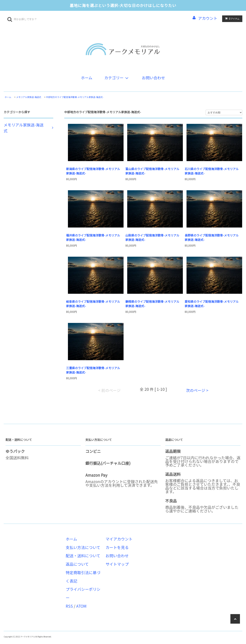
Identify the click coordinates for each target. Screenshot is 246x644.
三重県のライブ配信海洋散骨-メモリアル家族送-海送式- (93, 370)
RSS (69, 606)
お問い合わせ (153, 78)
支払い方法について (83, 547)
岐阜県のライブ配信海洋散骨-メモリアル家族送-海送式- (93, 304)
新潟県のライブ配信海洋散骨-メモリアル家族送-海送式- (93, 171)
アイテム (231, 19)
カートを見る (117, 547)
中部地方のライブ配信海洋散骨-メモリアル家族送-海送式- (75, 97)
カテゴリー (117, 78)
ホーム (87, 78)
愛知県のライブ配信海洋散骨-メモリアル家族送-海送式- (212, 304)
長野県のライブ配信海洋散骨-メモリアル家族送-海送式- (212, 237)
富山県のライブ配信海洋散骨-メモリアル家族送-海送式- (152, 171)
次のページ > (197, 390)
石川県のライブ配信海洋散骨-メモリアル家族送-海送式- (212, 171)
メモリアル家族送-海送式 (29, 97)
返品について (77, 564)
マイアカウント (119, 539)
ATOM (81, 606)
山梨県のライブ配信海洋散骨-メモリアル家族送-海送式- (152, 237)
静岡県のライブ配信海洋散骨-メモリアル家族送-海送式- (152, 304)
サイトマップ (117, 564)
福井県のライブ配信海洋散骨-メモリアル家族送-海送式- (93, 237)
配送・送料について (83, 556)
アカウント (208, 18)
